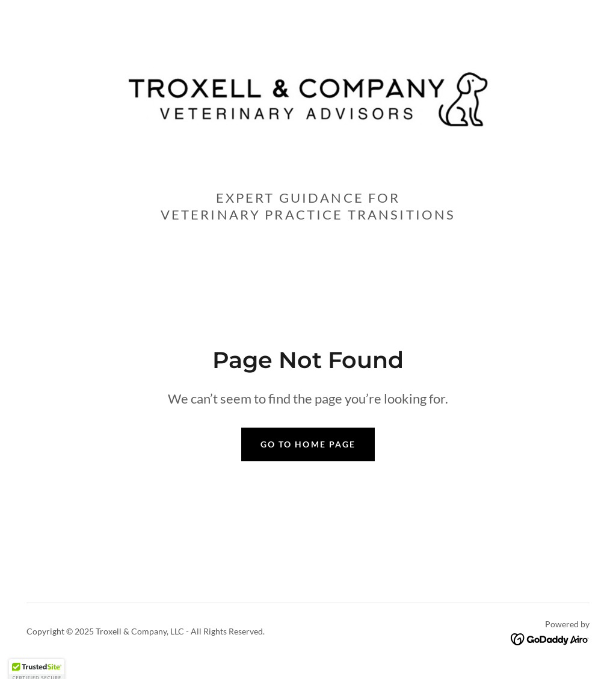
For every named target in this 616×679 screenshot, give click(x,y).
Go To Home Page (308, 444)
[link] (308, 98)
